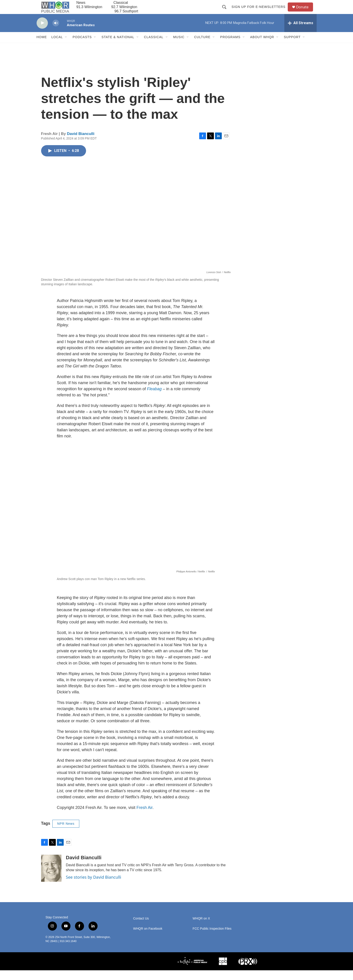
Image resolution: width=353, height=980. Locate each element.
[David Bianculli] (51, 878)
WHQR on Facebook (148, 938)
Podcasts (82, 47)
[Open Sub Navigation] (66, 47)
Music (179, 47)
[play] (42, 33)
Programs (230, 47)
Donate (305, 12)
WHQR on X (201, 928)
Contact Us (141, 928)
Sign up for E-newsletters (261, 12)
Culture (202, 47)
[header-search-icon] (226, 12)
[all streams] (300, 33)
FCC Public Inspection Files (212, 938)
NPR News (66, 834)
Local (57, 47)
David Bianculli (81, 143)
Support (292, 47)
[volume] (56, 33)
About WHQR (262, 47)
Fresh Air (144, 817)
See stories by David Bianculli (94, 887)
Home (42, 47)
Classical (154, 47)
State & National (118, 47)
